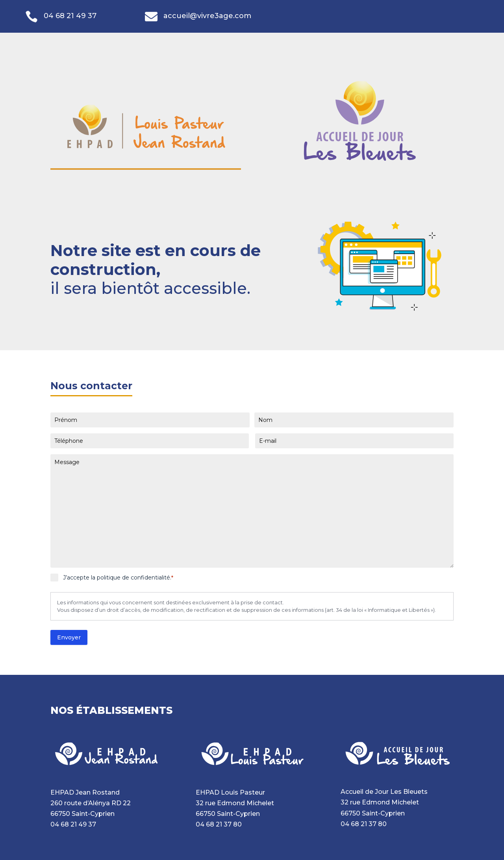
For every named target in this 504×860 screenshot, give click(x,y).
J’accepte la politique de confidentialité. (118, 578)
